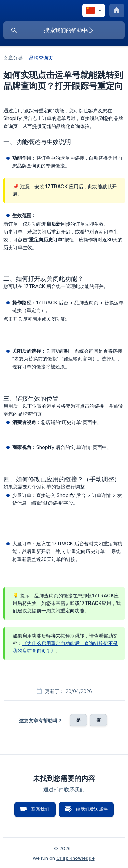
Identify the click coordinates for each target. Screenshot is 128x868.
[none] (94, 11)
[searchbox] (64, 30)
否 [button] (98, 720)
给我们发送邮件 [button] (92, 809)
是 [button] (78, 720)
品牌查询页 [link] (41, 58)
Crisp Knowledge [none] (75, 858)
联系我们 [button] (40, 809)
